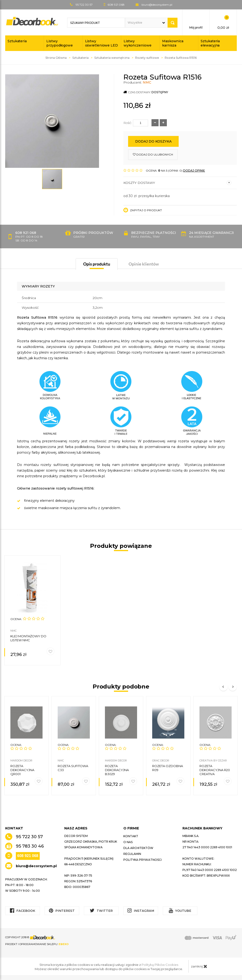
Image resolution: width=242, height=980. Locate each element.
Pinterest (62, 910)
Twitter (101, 910)
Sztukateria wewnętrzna (112, 58)
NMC (147, 82)
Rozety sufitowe (147, 58)
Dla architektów (138, 848)
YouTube (180, 910)
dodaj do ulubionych (153, 154)
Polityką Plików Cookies (160, 965)
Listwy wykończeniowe (138, 43)
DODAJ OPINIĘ (194, 171)
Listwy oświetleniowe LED (102, 43)
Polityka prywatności (143, 860)
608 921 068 (28, 856)
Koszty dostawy (177, 183)
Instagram (141, 910)
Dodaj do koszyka (153, 141)
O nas (128, 842)
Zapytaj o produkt (143, 210)
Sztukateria (17, 41)
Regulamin (132, 854)
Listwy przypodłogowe (60, 43)
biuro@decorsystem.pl (157, 5)
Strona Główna (56, 58)
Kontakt (131, 836)
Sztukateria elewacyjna (210, 43)
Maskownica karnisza (173, 43)
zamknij (199, 966)
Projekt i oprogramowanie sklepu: (37, 944)
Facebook (23, 910)
